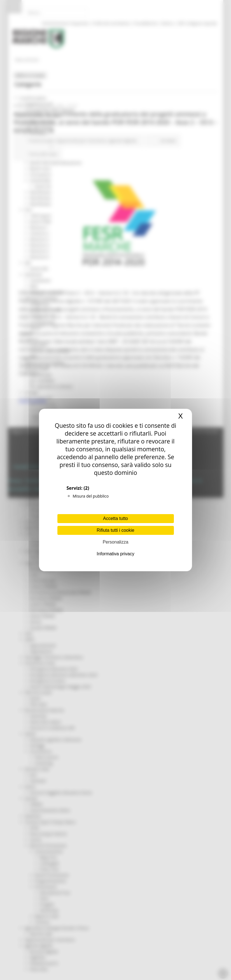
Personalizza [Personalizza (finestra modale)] (116, 542)
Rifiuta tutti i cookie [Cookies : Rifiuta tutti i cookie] (115, 530)
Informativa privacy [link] (115, 554)
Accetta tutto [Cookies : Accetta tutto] (116, 518)
